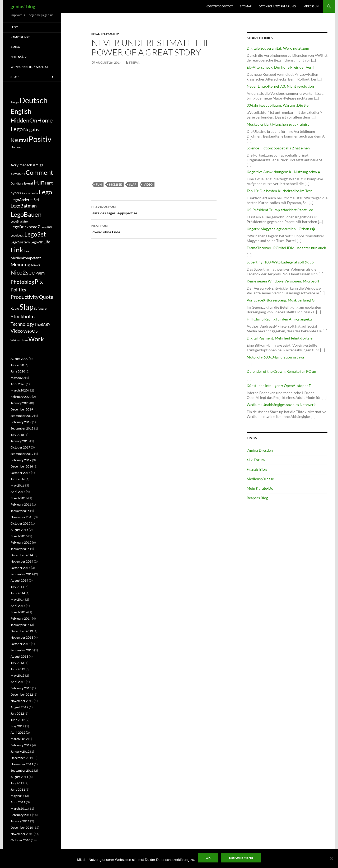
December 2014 (22, 555)
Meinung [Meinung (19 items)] (20, 264)
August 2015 (19, 530)
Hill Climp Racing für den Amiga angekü (279, 319)
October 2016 (20, 473)
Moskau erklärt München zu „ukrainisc (278, 124)
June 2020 (18, 371)
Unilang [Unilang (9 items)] (16, 147)
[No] (331, 858)
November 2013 (22, 637)
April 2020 (18, 384)
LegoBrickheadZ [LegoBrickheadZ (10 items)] (25, 227)
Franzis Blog (257, 469)
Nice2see (115, 184)
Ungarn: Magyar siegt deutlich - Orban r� (281, 229)
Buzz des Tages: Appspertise (154, 209)
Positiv (113, 34)
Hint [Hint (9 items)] (49, 183)
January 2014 (20, 625)
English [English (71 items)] (21, 111)
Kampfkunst (20, 37)
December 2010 (22, 827)
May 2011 (18, 796)
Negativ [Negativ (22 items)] (31, 129)
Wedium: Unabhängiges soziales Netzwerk (281, 405)
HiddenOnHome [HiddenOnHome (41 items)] (32, 120)
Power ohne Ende (154, 228)
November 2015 (22, 517)
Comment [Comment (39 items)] (39, 172)
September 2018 (22, 428)
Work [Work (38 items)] (36, 339)
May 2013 (18, 675)
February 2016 (21, 504)
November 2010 (22, 834)
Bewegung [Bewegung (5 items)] (18, 174)
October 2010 (20, 840)
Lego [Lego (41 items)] (17, 129)
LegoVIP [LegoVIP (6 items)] (37, 242)
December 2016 (22, 466)
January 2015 (20, 549)
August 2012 (19, 707)
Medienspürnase (260, 479)
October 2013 (20, 644)
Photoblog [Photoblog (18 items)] (22, 282)
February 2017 (21, 460)
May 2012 (18, 726)
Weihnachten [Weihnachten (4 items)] (19, 340)
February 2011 (21, 815)
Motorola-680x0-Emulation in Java (275, 357)
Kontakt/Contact (219, 6)
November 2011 (22, 764)
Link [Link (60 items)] (17, 250)
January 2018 (20, 441)
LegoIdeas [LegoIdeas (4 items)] (17, 235)
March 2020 (19, 390)
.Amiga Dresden (260, 450)
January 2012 (20, 751)
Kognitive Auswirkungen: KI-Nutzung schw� (284, 172)
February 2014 (21, 618)
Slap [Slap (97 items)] (27, 307)
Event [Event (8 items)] (29, 183)
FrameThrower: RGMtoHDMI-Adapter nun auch (286, 248)
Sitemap (246, 6)
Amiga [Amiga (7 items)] (15, 102)
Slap (133, 184)
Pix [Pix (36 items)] (39, 281)
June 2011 (18, 789)
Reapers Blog (257, 498)
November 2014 (22, 561)
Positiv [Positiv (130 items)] (40, 139)
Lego (14, 27)
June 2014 (18, 593)
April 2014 (18, 606)
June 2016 (18, 479)
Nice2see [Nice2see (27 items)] (23, 272)
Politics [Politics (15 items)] (18, 290)
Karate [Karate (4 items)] (26, 193)
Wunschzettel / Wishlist (29, 67)
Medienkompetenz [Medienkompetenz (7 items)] (26, 258)
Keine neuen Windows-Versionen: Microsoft (283, 281)
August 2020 (19, 359)
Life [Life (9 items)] (47, 242)
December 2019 (22, 409)
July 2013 (17, 663)
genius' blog (23, 6)
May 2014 (18, 599)
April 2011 (18, 802)
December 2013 (22, 631)
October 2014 (20, 568)
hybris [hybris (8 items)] (16, 193)
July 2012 (17, 713)
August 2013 (19, 656)
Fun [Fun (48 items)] (39, 182)
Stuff (15, 77)
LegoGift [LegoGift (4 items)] (46, 227)
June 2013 (18, 669)
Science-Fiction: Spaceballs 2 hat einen (278, 148)
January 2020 (20, 403)
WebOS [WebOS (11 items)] (30, 331)
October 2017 (20, 447)
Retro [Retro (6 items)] (15, 308)
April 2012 (18, 732)
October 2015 (20, 523)
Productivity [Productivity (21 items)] (25, 297)
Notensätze (19, 57)
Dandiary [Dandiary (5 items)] (17, 183)
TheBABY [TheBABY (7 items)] (43, 324)
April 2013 (18, 682)
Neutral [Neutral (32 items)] (19, 140)
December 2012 (22, 694)
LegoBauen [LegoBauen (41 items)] (26, 214)
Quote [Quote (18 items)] (46, 297)
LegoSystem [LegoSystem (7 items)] (20, 242)
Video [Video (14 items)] (17, 331)
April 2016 (18, 492)
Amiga (15, 47)
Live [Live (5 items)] (27, 251)
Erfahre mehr (241, 858)
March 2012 (19, 739)
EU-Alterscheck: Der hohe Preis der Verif (280, 67)
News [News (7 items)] (36, 265)
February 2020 (21, 397)
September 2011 (22, 770)
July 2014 (17, 587)
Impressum (311, 6)
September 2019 (22, 416)
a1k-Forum (256, 460)
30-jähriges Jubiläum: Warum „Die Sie (278, 105)
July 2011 (17, 783)
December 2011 (22, 758)
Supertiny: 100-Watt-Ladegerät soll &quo (280, 262)
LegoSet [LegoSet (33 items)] (35, 234)
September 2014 (22, 574)
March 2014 (19, 612)
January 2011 (20, 821)
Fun (99, 184)
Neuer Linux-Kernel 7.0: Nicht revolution (280, 86)
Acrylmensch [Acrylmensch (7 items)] (21, 165)
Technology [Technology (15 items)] (22, 324)
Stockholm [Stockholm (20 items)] (23, 316)
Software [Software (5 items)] (40, 308)
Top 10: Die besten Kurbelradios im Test (279, 191)
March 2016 (19, 498)
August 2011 (19, 777)
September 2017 (22, 454)
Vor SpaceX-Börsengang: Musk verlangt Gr (281, 300)
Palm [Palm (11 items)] (40, 273)
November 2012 (22, 701)
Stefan (135, 62)
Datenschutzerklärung (277, 6)
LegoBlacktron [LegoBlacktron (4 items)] (20, 221)
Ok (208, 858)
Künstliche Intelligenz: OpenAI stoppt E (279, 386)
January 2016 (20, 511)
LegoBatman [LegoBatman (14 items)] (24, 206)
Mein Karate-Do (260, 488)
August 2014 (19, 580)
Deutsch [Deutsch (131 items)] (33, 100)
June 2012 (18, 720)
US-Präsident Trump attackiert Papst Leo (280, 210)
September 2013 (22, 650)
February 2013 (21, 688)
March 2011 (19, 808)
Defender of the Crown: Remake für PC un (281, 371)
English (98, 34)
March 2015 (19, 536)
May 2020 (18, 378)
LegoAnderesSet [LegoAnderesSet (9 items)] (25, 200)
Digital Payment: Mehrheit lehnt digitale (280, 338)
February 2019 (21, 422)
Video (148, 184)
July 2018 (17, 435)
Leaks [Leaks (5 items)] (34, 193)
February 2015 (21, 542)
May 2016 (18, 485)
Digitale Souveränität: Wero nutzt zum (278, 48)
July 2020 (17, 365)
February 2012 (21, 745)
